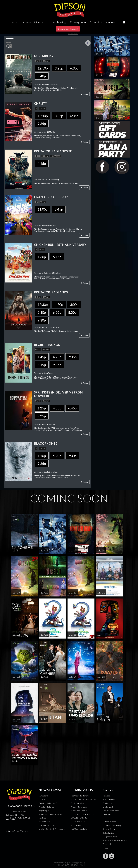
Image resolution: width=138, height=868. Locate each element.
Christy (42, 799)
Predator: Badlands (46, 807)
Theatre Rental (109, 829)
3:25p (59, 68)
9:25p (42, 416)
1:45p (42, 357)
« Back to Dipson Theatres (17, 831)
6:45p (72, 408)
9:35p (42, 124)
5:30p (42, 312)
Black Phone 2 (44, 821)
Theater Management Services (115, 840)
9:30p (42, 320)
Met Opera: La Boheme (80, 796)
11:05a (42, 209)
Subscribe (96, 22)
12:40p (43, 116)
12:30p (43, 305)
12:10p (43, 68)
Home (14, 22)
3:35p (59, 116)
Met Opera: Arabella (79, 829)
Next (88, 43)
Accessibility (108, 844)
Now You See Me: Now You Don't (84, 799)
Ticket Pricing (108, 833)
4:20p (57, 456)
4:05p (57, 408)
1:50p (42, 456)
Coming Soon (78, 22)
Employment (108, 807)
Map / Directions (110, 799)
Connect (111, 22)
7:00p (72, 456)
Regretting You (45, 811)
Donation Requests (111, 811)
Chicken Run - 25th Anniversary (52, 829)
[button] (125, 22)
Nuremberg (43, 796)
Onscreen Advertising (112, 825)
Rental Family (76, 825)
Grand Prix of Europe (47, 825)
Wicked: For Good (78, 821)
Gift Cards (107, 814)
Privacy (106, 848)
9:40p (42, 76)
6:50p (57, 312)
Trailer (84, 94)
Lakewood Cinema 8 (34, 22)
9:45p (57, 365)
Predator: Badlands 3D (48, 803)
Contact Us (107, 803)
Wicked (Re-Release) (79, 807)
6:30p (74, 68)
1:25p (42, 408)
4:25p (57, 357)
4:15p (42, 163)
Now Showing (58, 22)
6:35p (74, 116)
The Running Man (78, 803)
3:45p (59, 209)
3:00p (74, 305)
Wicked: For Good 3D (79, 811)
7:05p (72, 357)
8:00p (72, 312)
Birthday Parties (109, 822)
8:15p (42, 365)
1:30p (42, 257)
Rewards (106, 796)
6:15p (57, 257)
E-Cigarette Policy (110, 837)
